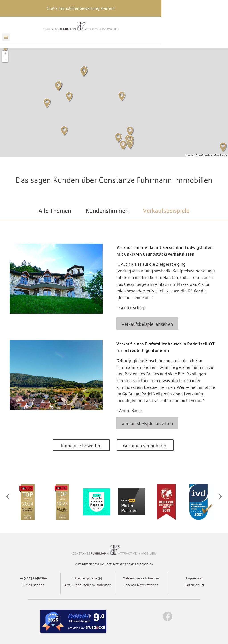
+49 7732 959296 (34, 578)
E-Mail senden (33, 585)
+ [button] (5, 53)
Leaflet (190, 155)
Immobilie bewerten (81, 445)
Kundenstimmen (107, 210)
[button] (6, 42)
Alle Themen (55, 210)
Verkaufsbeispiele (166, 210)
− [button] (5, 59)
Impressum (195, 578)
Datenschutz (195, 585)
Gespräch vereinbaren (145, 445)
